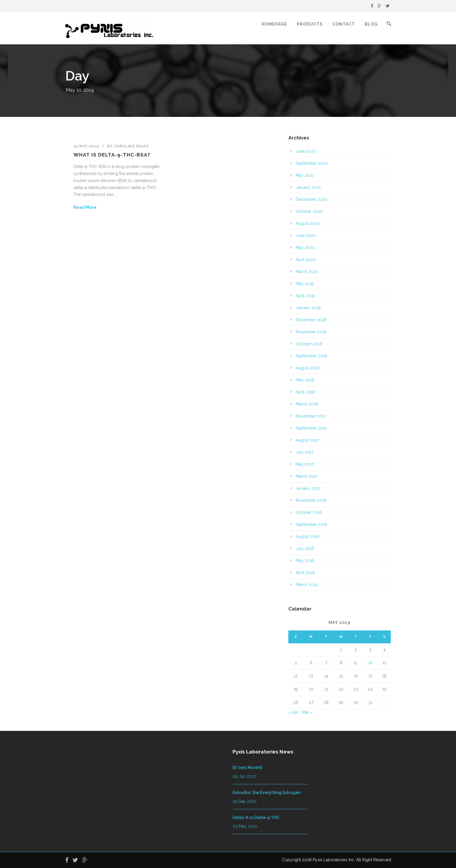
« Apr (293, 712)
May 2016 (305, 561)
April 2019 (305, 296)
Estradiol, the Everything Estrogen (267, 793)
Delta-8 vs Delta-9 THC (256, 817)
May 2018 (305, 380)
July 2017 (305, 452)
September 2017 (311, 428)
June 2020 (306, 235)
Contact (344, 24)
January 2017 (308, 488)
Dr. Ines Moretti (248, 768)
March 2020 (307, 272)
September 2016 (312, 524)
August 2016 (308, 536)
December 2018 (311, 320)
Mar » (307, 712)
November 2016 (311, 500)
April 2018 (305, 392)
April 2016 (305, 573)
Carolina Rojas (131, 146)
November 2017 (311, 416)
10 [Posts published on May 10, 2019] (370, 663)
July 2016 (305, 549)
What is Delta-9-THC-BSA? (112, 155)
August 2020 (308, 223)
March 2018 (307, 404)
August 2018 (308, 368)
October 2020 (309, 211)
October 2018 (309, 344)
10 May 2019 (86, 146)
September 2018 (312, 356)
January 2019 (308, 308)
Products (310, 24)
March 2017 (307, 476)
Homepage (274, 24)
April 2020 (306, 260)
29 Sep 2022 (245, 801)
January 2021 (308, 187)
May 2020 (305, 248)
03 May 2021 (245, 826)
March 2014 (307, 585)
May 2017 (305, 464)
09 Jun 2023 (244, 776)
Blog (371, 24)
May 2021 (305, 175)
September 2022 (312, 163)
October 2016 (309, 512)
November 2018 (311, 332)
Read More (85, 207)
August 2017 (307, 440)
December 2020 (311, 199)
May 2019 (305, 284)
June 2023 (306, 151)
